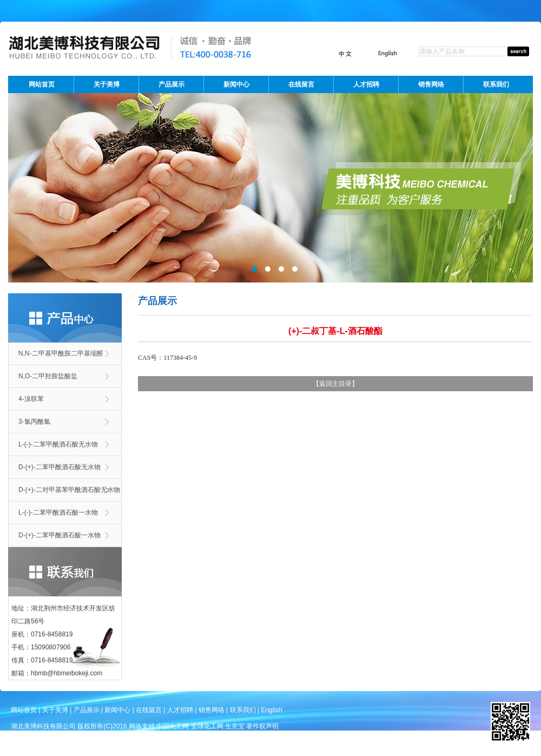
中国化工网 (173, 726)
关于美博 (107, 84)
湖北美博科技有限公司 (43, 726)
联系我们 (496, 84)
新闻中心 (236, 84)
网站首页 (42, 84)
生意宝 (235, 726)
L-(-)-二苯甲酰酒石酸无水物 (58, 444)
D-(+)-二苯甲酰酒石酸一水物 (60, 535)
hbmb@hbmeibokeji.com (67, 673)
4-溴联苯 (31, 399)
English (271, 710)
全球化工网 (207, 726)
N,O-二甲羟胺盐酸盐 (48, 376)
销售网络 (431, 84)
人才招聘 (366, 84)
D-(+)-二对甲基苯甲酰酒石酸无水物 (69, 490)
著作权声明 (262, 726)
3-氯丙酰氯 (34, 422)
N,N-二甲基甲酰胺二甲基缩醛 (61, 353)
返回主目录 (335, 384)
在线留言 (301, 84)
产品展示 (171, 84)
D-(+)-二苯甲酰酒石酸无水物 (60, 467)
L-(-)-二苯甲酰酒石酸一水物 (58, 512)
